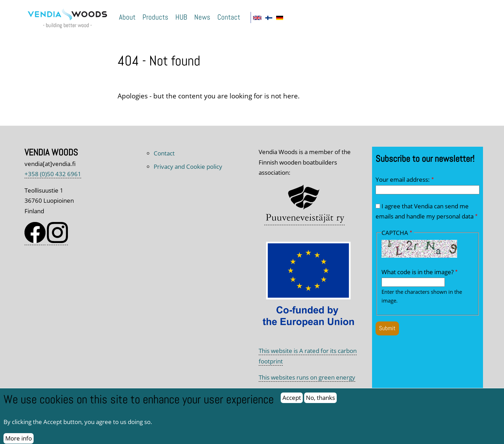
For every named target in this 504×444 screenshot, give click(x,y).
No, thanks (320, 402)
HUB (181, 17)
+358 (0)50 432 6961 (53, 174)
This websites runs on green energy (307, 377)
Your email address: (403, 179)
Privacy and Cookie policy (188, 166)
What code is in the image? (418, 272)
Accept (292, 402)
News (202, 17)
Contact (229, 17)
